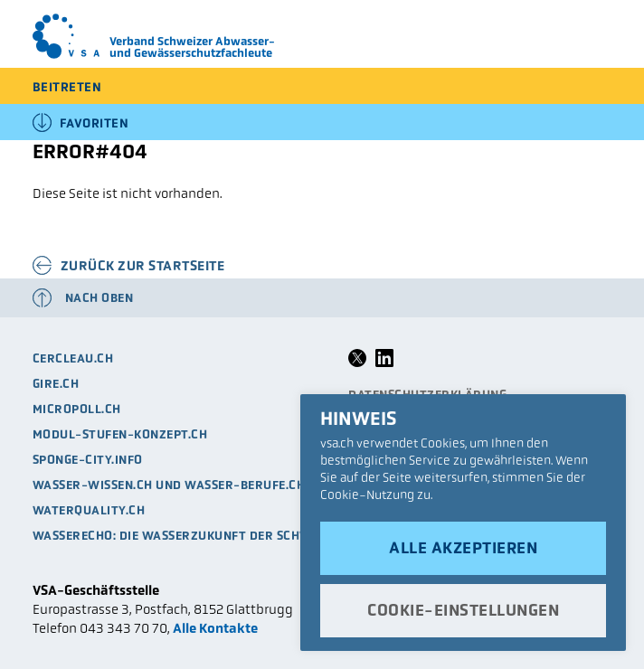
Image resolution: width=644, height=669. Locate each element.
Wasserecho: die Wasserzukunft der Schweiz (182, 536)
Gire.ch (56, 384)
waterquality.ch (89, 510)
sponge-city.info (88, 460)
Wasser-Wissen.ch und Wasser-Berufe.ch (169, 485)
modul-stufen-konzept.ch (120, 434)
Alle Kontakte (215, 628)
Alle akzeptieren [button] (463, 548)
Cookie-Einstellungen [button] (463, 610)
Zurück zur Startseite (143, 265)
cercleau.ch (73, 358)
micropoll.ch (77, 409)
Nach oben (99, 298)
